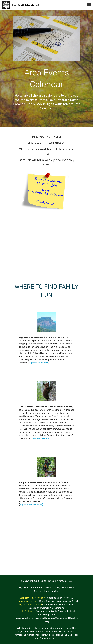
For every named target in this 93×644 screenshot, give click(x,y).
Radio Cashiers (26, 611)
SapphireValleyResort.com (32, 598)
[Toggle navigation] (89, 4)
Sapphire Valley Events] (31, 505)
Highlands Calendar (38, 363)
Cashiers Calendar (41, 438)
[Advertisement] (47, 246)
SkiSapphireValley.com (26, 601)
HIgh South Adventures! (25, 5)
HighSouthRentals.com (30, 605)
